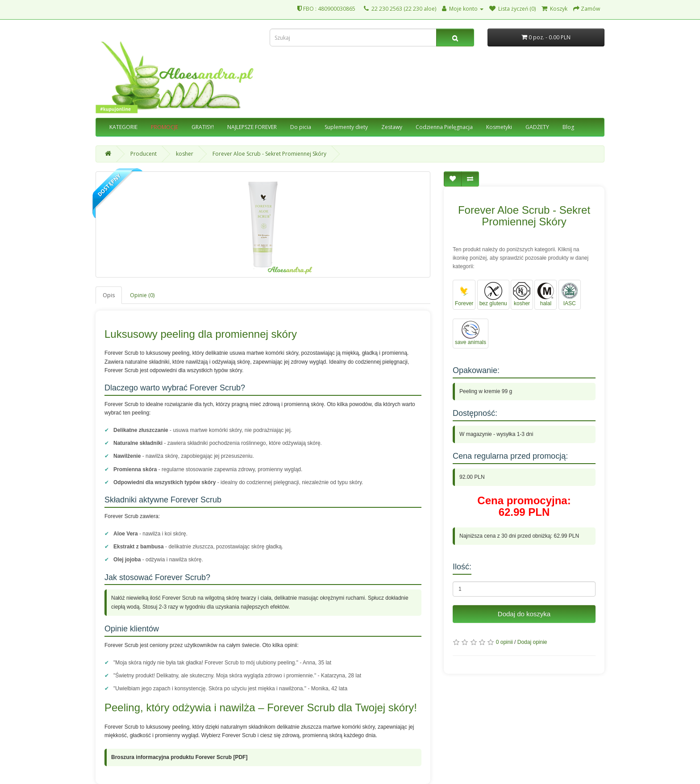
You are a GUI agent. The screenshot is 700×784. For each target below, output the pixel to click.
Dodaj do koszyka (524, 614)
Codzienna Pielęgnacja (444, 127)
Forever (464, 294)
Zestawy (392, 127)
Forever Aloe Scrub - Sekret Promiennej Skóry (269, 154)
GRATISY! (203, 127)
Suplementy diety (346, 127)
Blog (568, 127)
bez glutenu (493, 294)
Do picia (301, 127)
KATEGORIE (123, 127)
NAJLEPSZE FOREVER (252, 127)
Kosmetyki (499, 127)
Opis (109, 295)
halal (546, 294)
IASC (570, 294)
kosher (185, 154)
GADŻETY (537, 127)
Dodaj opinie (532, 642)
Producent (144, 154)
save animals (471, 333)
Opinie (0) (142, 295)
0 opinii (504, 642)
